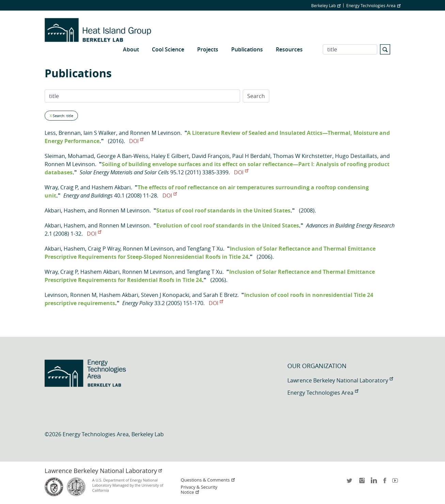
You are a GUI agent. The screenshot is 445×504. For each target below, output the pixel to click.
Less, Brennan (63, 133)
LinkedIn (373, 483)
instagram (362, 483)
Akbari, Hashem (65, 210)
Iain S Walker (100, 133)
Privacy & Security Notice (199, 490)
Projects (208, 49)
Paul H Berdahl (251, 156)
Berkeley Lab (326, 5)
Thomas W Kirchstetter (303, 156)
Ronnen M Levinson (155, 133)
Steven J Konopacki (165, 295)
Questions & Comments (208, 480)
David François (211, 156)
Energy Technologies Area (373, 5)
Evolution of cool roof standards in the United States (228, 225)
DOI (136, 141)
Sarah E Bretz (220, 295)
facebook (385, 483)
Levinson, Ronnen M (70, 295)
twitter (350, 483)
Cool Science (168, 49)
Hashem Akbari (111, 187)
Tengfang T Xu (205, 249)
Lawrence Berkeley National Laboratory (340, 380)
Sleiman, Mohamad (69, 156)
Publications (247, 49)
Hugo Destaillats (356, 156)
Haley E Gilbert (170, 156)
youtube (396, 483)
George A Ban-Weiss (123, 156)
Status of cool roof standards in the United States (223, 210)
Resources (289, 49)
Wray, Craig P (61, 187)
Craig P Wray (104, 249)
